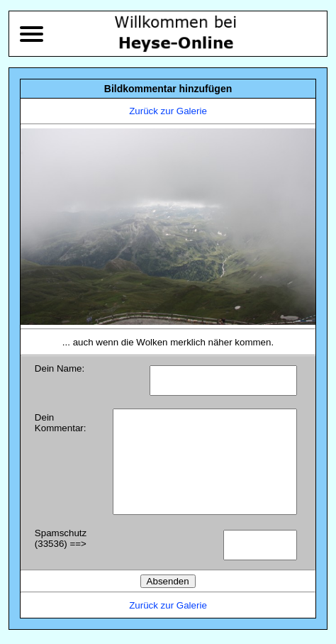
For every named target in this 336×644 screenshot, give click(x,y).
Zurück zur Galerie (168, 111)
